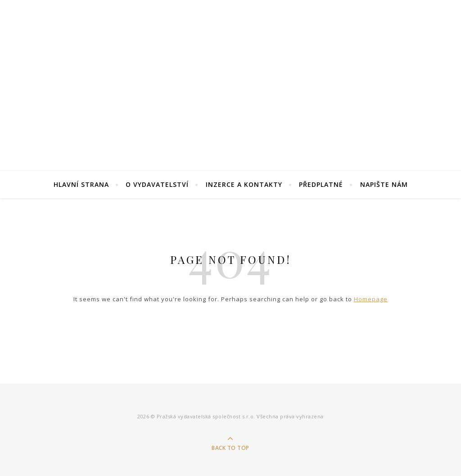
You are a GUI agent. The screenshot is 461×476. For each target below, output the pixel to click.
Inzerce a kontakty (244, 184)
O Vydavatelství (157, 184)
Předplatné (321, 184)
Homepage (371, 299)
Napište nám (384, 184)
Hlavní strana (81, 184)
